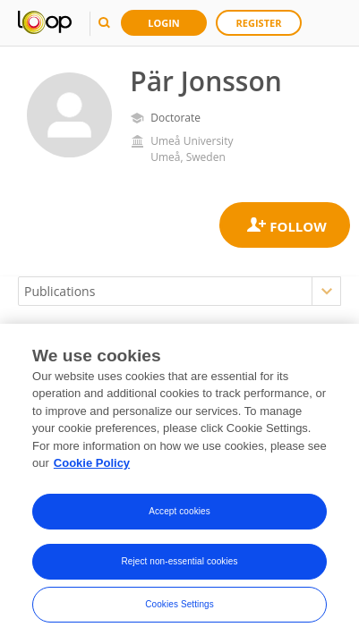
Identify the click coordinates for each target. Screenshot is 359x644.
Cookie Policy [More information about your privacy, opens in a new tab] (92, 464)
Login (164, 23)
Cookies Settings (179, 604)
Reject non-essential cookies (179, 561)
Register (259, 23)
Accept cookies (179, 511)
